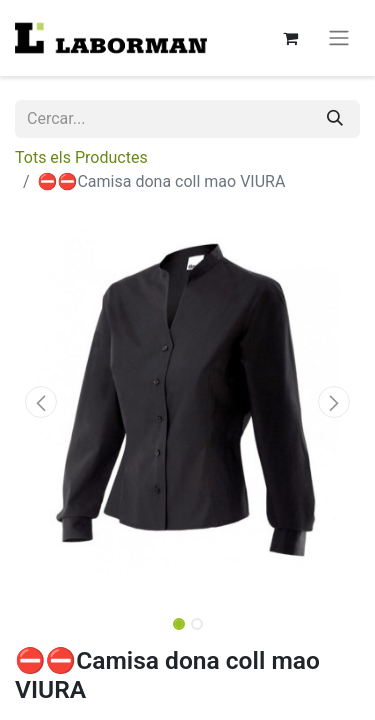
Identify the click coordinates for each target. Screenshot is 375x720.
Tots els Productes (81, 157)
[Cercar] (335, 119)
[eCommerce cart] (290, 38)
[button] (41, 402)
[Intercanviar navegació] (339, 38)
